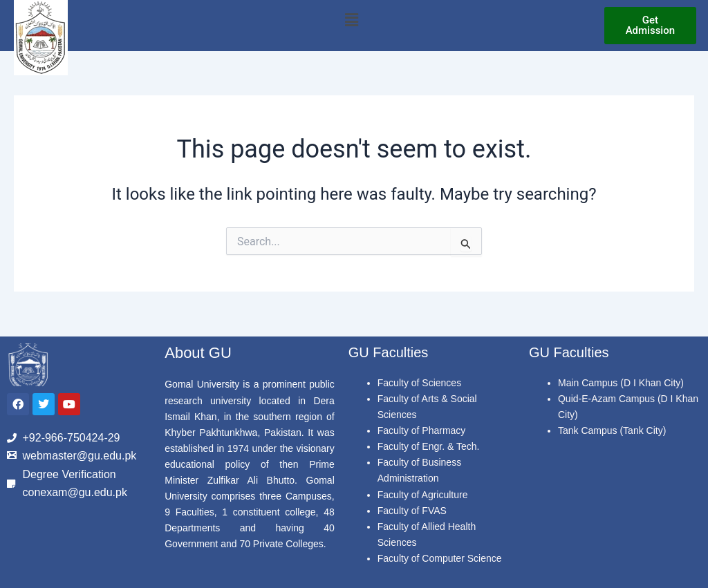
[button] (351, 20)
